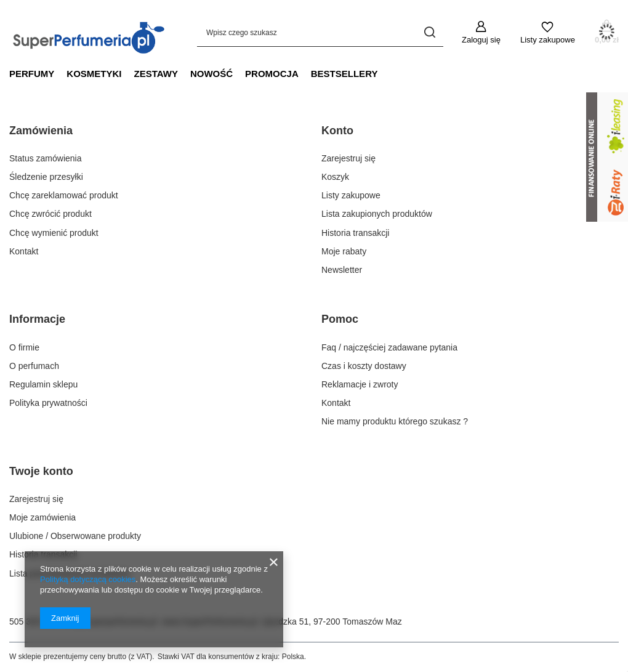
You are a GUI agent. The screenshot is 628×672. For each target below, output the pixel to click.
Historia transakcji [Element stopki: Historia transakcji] (355, 233)
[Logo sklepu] (91, 32)
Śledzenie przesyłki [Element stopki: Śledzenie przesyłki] (46, 177)
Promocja (272, 74)
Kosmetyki (94, 74)
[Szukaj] (429, 32)
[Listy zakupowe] (548, 33)
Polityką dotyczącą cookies (88, 579)
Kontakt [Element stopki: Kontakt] (24, 251)
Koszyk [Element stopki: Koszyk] (335, 177)
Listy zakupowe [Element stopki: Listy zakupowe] (351, 195)
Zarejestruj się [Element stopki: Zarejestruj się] (348, 158)
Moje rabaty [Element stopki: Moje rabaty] (344, 251)
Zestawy (156, 74)
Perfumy (32, 74)
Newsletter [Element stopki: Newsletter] (342, 270)
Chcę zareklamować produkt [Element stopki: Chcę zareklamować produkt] (64, 195)
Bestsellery (344, 74)
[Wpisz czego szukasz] (320, 32)
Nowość (211, 74)
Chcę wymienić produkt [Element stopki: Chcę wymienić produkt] (54, 233)
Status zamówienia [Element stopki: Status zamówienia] (46, 158)
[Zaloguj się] (481, 33)
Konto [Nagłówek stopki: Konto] (337, 131)
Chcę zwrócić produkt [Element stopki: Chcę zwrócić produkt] (50, 214)
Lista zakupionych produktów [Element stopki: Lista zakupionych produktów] (377, 214)
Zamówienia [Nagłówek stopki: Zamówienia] (41, 131)
